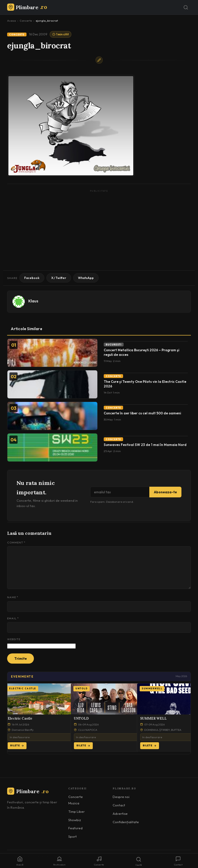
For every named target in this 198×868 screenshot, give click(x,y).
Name (13, 597)
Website (14, 639)
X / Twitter (59, 278)
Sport (72, 836)
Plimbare (28, 791)
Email (13, 618)
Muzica (74, 803)
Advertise (120, 814)
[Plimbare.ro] (27, 7)
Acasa (11, 21)
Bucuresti (114, 345)
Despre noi (121, 797)
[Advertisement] (99, 230)
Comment (16, 542)
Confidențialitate (126, 822)
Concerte (26, 21)
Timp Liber (76, 811)
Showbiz (75, 820)
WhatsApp (86, 278)
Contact (119, 805)
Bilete (17, 745)
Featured (75, 828)
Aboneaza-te (165, 492)
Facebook (32, 278)
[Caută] (186, 7)
